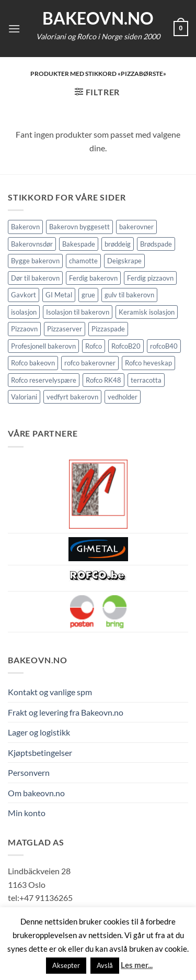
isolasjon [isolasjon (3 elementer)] (24, 312)
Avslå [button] (105, 965)
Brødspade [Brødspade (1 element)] (156, 244)
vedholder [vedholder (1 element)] (123, 397)
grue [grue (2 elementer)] (88, 295)
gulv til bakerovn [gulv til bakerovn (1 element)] (129, 295)
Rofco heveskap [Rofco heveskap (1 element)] (148, 363)
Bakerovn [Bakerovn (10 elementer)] (25, 227)
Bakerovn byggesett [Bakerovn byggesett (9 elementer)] (79, 227)
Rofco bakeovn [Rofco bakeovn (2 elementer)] (33, 363)
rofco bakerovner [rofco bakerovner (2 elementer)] (90, 363)
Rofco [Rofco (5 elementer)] (94, 346)
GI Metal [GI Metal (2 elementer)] (59, 295)
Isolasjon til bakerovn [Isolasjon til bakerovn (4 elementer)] (78, 312)
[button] (14, 29)
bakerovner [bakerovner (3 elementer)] (136, 227)
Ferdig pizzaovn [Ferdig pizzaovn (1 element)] (150, 278)
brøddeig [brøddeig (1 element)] (118, 244)
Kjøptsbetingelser (40, 753)
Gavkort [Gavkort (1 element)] (24, 295)
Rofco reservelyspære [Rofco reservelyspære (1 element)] (44, 380)
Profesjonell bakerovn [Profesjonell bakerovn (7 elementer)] (43, 346)
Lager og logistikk (39, 732)
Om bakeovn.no (36, 793)
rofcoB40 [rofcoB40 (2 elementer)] (164, 346)
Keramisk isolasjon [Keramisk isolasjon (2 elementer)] (147, 312)
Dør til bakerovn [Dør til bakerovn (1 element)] (35, 278)
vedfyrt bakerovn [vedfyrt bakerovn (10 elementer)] (72, 397)
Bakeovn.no (98, 18)
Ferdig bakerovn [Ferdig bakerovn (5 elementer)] (93, 278)
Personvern (29, 772)
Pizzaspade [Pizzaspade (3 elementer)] (108, 329)
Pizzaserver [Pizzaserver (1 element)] (65, 329)
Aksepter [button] (66, 965)
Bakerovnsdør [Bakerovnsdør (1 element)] (32, 244)
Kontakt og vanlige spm (50, 692)
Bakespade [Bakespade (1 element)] (79, 244)
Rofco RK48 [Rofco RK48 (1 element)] (103, 380)
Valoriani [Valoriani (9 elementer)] (24, 397)
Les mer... (137, 965)
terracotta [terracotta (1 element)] (146, 380)
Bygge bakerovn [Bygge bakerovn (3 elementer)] (35, 261)
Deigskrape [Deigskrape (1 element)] (124, 261)
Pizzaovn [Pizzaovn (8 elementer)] (24, 329)
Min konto (27, 813)
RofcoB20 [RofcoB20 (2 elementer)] (126, 346)
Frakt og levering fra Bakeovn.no (66, 712)
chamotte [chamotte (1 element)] (83, 261)
